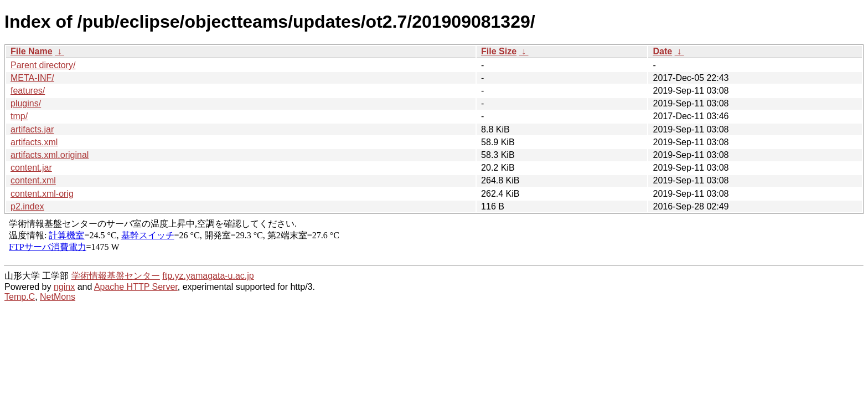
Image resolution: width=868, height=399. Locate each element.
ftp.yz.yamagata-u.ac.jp (208, 276)
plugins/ (26, 103)
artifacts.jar (32, 129)
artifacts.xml (34, 142)
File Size (499, 51)
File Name (32, 51)
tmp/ (19, 116)
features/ (28, 91)
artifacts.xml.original (50, 155)
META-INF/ (32, 78)
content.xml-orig (42, 194)
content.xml (33, 180)
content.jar (31, 168)
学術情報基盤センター (116, 276)
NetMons (58, 297)
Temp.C (20, 297)
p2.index (27, 206)
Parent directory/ (43, 65)
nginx (64, 287)
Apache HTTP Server (136, 287)
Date (662, 51)
